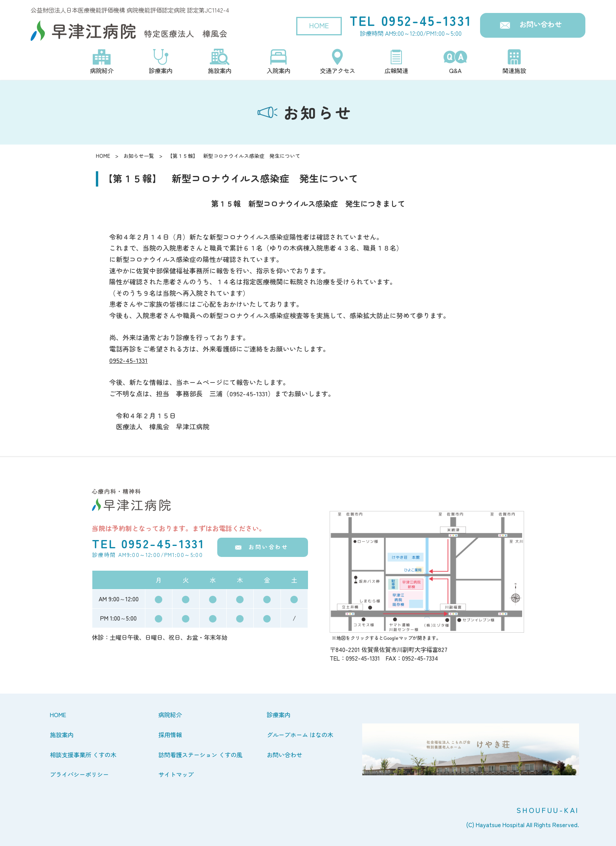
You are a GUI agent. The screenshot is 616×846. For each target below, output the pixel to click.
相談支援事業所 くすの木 (83, 754)
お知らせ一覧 (139, 156)
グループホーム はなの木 (300, 734)
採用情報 (170, 734)
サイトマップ (176, 774)
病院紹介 (170, 714)
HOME (319, 25)
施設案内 (62, 734)
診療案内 (279, 714)
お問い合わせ (541, 24)
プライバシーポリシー (79, 774)
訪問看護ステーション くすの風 (200, 754)
